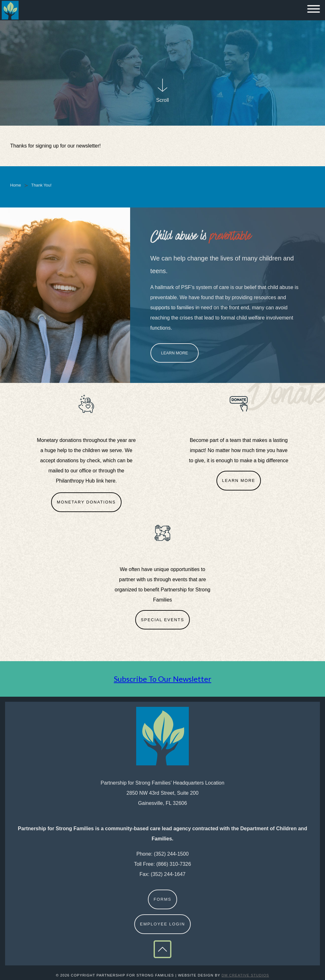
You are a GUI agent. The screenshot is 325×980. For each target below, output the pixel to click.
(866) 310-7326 (173, 864)
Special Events (162, 620)
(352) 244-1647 (168, 874)
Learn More (175, 353)
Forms (162, 899)
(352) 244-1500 (171, 854)
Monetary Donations (86, 502)
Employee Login (162, 924)
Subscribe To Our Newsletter (163, 679)
